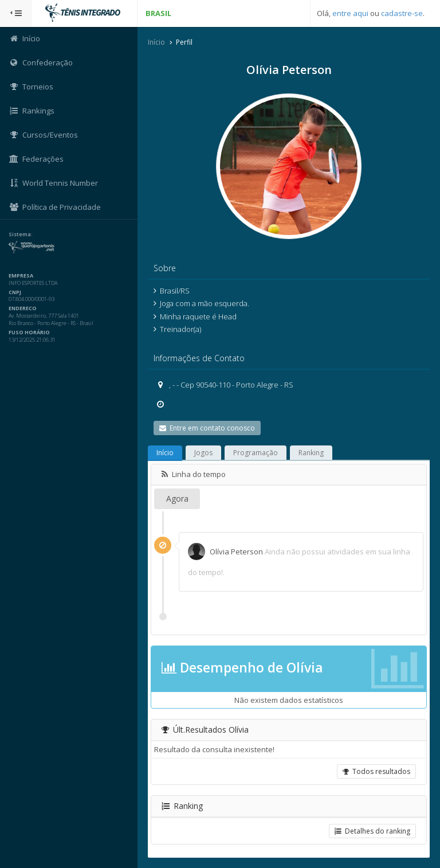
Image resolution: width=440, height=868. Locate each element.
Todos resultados (376, 771)
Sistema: (21, 234)
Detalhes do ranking (372, 831)
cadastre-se (402, 13)
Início (156, 42)
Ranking (311, 453)
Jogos (203, 453)
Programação (256, 453)
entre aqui (350, 13)
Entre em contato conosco (207, 428)
